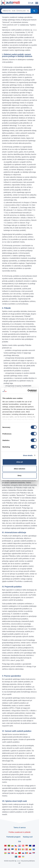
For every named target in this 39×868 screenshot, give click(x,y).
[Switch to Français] (20, 849)
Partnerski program (13, 837)
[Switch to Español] (16, 849)
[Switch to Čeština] (16, 846)
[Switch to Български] (12, 846)
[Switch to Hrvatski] (20, 846)
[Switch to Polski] (16, 853)
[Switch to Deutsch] (27, 846)
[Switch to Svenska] (16, 857)
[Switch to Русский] (23, 853)
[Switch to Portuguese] (20, 853)
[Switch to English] (30, 846)
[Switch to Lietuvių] (30, 849)
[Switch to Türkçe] (20, 857)
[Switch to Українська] (23, 857)
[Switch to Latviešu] (27, 849)
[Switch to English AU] (34, 846)
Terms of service (20, 828)
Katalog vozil (28, 837)
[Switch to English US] (9, 849)
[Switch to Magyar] (5, 853)
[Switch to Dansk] (23, 846)
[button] (37, 3)
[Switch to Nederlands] (9, 853)
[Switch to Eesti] (12, 849)
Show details (28, 455)
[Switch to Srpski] (34, 853)
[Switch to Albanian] (5, 846)
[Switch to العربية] (9, 846)
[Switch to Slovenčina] (30, 853)
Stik (19, 841)
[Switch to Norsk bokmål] (12, 853)
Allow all (19, 462)
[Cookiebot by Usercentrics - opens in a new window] (28, 391)
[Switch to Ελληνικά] (34, 849)
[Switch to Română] (27, 853)
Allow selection (19, 469)
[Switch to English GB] (5, 849)
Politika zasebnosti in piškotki (20, 832)
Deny (19, 475)
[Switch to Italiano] (23, 849)
